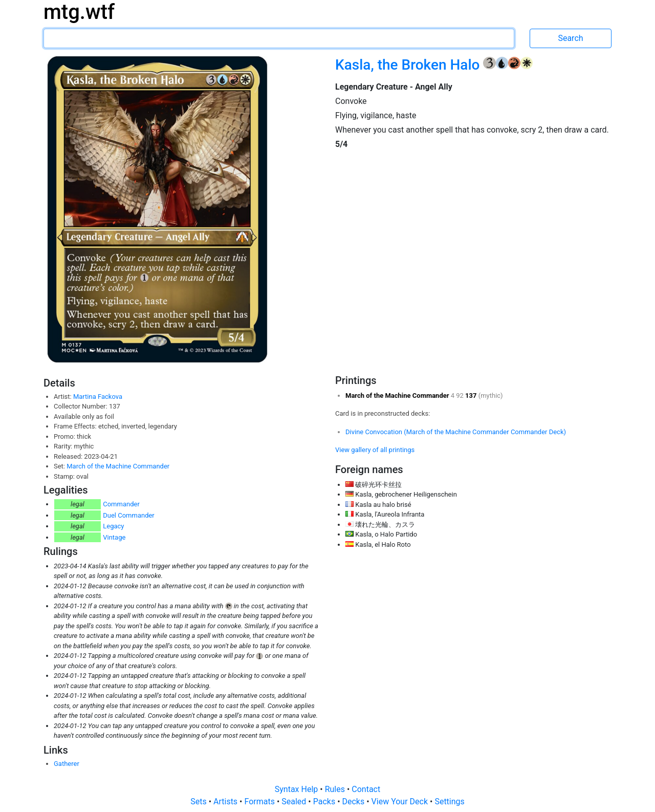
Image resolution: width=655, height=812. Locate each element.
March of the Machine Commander (118, 466)
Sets (199, 802)
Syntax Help (298, 789)
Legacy (113, 526)
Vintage (114, 537)
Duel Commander (129, 515)
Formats (260, 802)
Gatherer (67, 764)
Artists (226, 802)
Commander (121, 504)
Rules (336, 789)
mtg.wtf (79, 12)
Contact (366, 789)
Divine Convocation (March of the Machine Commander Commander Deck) (456, 432)
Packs (325, 802)
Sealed (295, 802)
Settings (449, 802)
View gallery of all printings (375, 450)
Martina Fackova (98, 397)
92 (461, 396)
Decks (355, 802)
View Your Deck (401, 802)
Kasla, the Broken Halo (409, 65)
